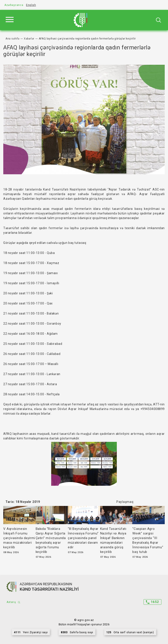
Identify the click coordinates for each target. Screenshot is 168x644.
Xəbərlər (29, 39)
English (31, 5)
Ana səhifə (12, 39)
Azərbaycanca (14, 5)
